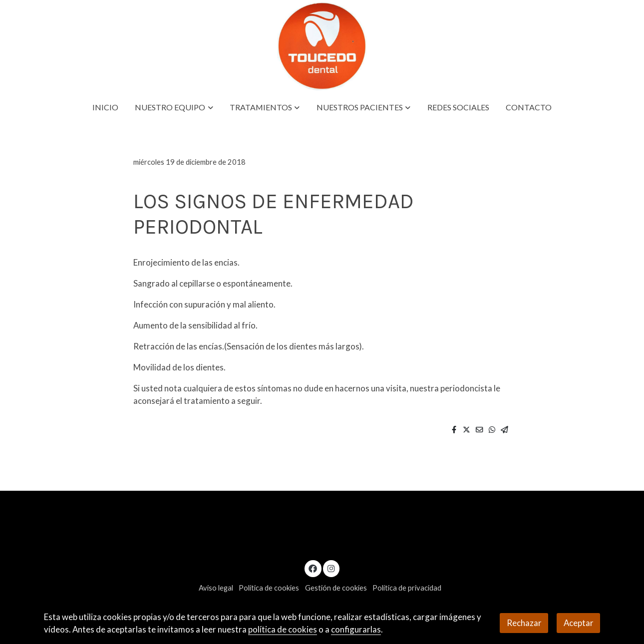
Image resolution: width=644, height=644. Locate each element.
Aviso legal (216, 588)
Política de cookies (269, 588)
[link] (322, 46)
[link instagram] (331, 568)
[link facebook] (313, 568)
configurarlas (356, 629)
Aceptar (579, 623)
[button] (174, 107)
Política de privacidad (407, 588)
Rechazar (524, 623)
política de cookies (283, 629)
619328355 (558, 541)
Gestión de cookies (336, 588)
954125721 (504, 541)
